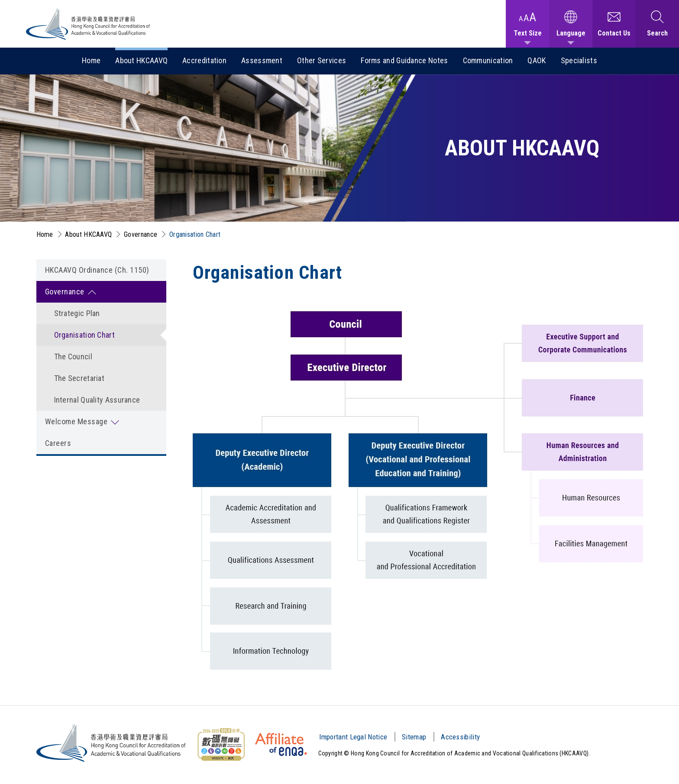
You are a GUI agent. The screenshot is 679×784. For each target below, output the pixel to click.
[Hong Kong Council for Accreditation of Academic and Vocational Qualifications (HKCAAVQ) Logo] (88, 24)
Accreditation (204, 60)
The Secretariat (79, 378)
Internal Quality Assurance (97, 400)
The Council (73, 357)
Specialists (579, 60)
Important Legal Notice (353, 737)
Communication (488, 60)
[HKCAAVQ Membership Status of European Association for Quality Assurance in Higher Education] (281, 745)
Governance (141, 234)
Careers (58, 443)
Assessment (262, 60)
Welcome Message (76, 421)
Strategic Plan (77, 313)
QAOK (537, 60)
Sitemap (414, 737)
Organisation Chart (195, 234)
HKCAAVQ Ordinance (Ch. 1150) (97, 270)
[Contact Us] (614, 24)
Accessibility (460, 737)
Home (91, 60)
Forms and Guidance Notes (404, 60)
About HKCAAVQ (141, 60)
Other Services (322, 60)
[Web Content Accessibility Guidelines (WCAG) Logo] (221, 745)
